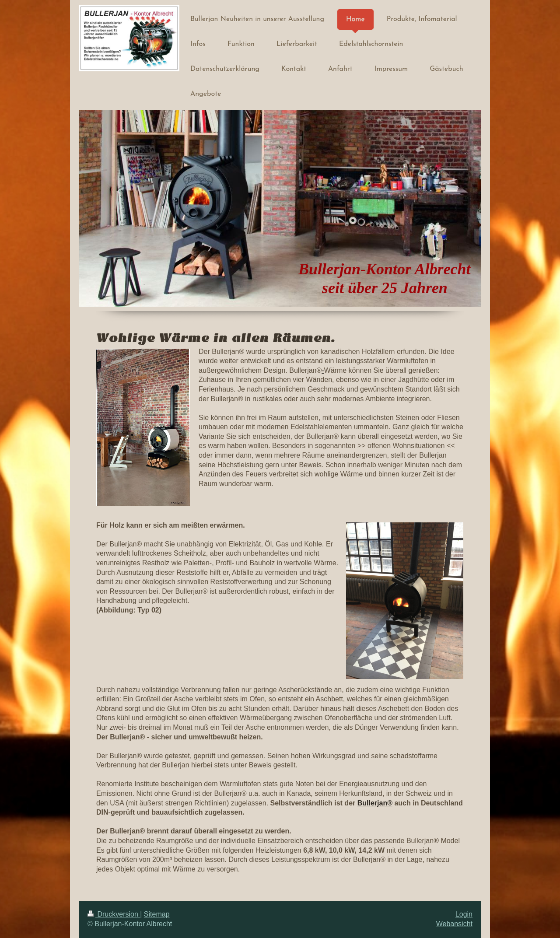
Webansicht (454, 924)
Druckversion (114, 914)
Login (464, 914)
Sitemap (157, 914)
